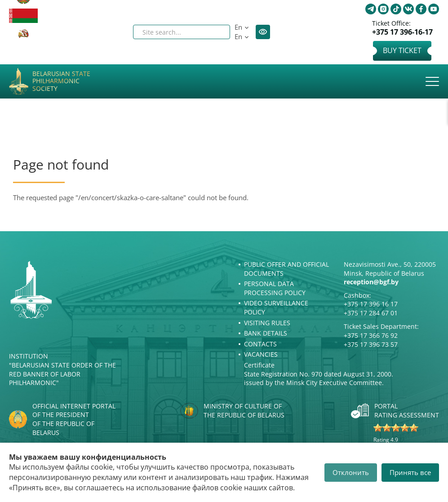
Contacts (260, 344)
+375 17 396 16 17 (371, 304)
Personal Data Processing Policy (275, 288)
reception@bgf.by (371, 282)
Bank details (266, 333)
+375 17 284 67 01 (371, 313)
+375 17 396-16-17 (402, 32)
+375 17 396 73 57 (371, 344)
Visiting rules (267, 323)
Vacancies (261, 354)
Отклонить (351, 472)
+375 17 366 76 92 (371, 335)
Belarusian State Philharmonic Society (61, 81)
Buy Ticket (402, 50)
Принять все (410, 472)
